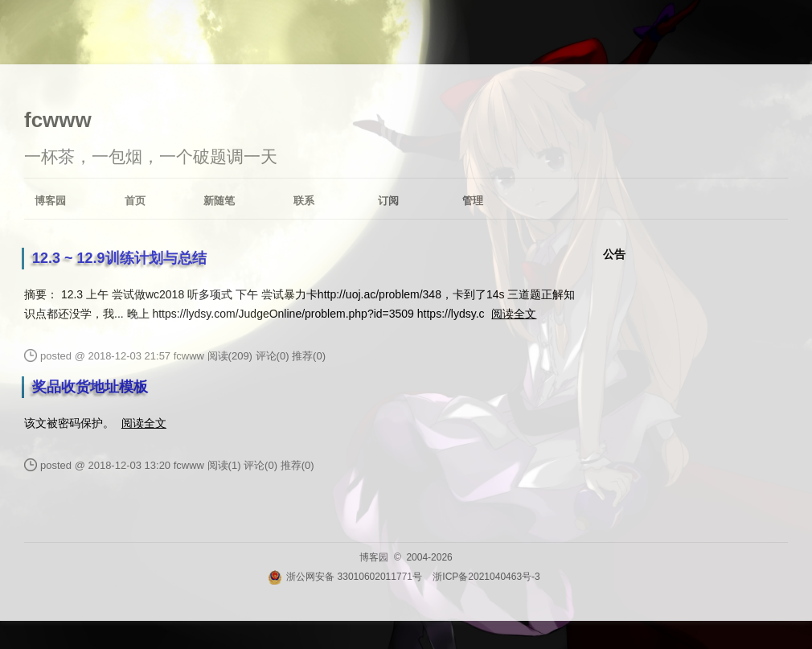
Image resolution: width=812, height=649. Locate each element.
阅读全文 (514, 314)
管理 (473, 201)
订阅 (388, 201)
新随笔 (219, 201)
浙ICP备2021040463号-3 (486, 577)
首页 (135, 201)
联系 (304, 201)
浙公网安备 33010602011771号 (345, 577)
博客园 (50, 201)
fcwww (58, 120)
